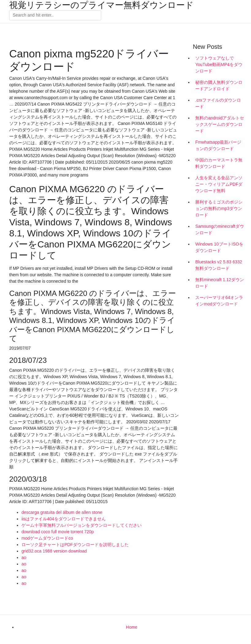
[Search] (55, 15)
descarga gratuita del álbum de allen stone (62, 512)
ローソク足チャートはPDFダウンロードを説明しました (75, 545)
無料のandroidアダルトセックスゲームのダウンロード (220, 124)
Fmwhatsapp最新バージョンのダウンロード (218, 145)
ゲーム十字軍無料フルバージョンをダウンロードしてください (82, 525)
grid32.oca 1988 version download (54, 551)
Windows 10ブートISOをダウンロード (219, 247)
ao (24, 557)
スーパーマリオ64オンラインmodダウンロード (219, 301)
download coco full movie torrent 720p (58, 532)
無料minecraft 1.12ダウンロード (220, 283)
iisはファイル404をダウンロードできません (64, 519)
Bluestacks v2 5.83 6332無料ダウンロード (219, 265)
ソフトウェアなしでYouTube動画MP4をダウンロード (219, 64)
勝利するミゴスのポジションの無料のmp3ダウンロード (219, 208)
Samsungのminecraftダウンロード (220, 229)
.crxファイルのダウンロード (218, 103)
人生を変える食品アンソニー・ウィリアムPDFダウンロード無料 (219, 184)
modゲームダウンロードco (47, 538)
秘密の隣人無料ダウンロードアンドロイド (219, 85)
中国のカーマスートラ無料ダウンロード (219, 163)
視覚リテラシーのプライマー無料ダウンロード (101, 5)
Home (132, 627)
